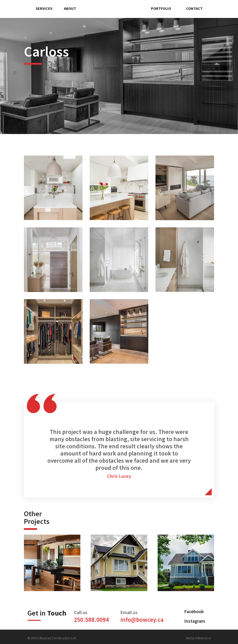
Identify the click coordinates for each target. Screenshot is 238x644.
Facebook (194, 611)
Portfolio (161, 8)
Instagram (195, 621)
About (70, 8)
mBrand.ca (203, 638)
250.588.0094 (91, 620)
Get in (47, 613)
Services (44, 8)
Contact (194, 8)
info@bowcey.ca (142, 620)
